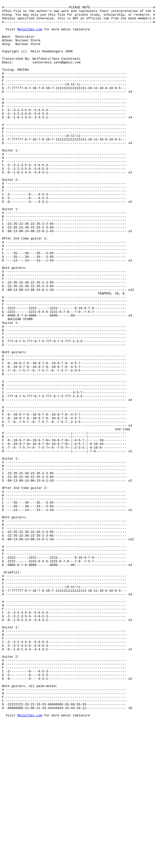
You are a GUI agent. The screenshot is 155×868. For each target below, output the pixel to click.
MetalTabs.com (30, 35)
